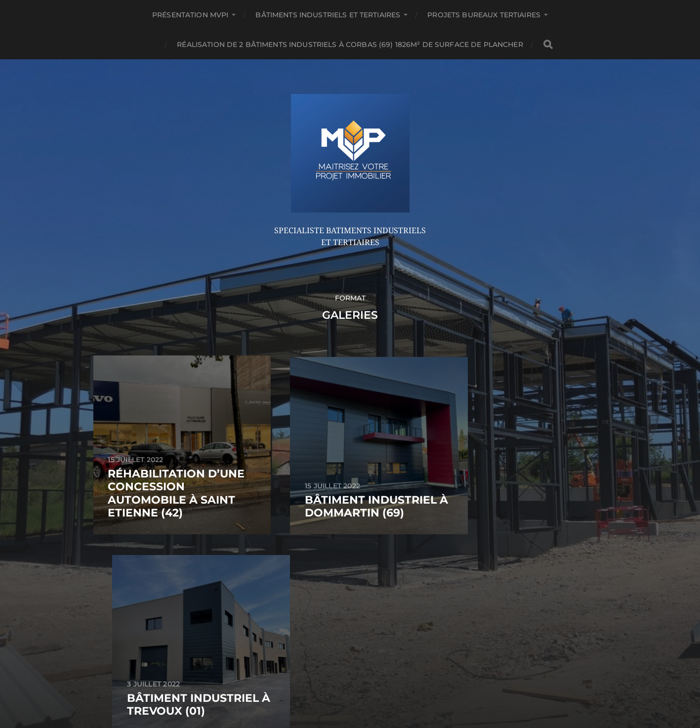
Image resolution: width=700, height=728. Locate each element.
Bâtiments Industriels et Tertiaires (328, 15)
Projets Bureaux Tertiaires (484, 15)
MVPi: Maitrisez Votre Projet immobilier (368, 580)
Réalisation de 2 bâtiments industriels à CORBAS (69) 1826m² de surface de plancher (350, 44)
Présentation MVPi (190, 15)
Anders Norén (372, 603)
